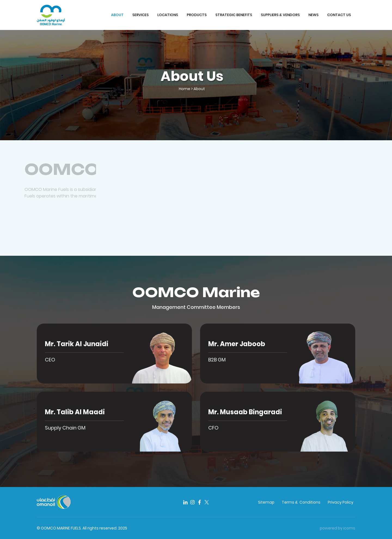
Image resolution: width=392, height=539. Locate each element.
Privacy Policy (341, 502)
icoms (349, 528)
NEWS (313, 15)
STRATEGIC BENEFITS (234, 15)
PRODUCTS (197, 15)
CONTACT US (339, 15)
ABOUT (117, 15)
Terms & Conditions (301, 502)
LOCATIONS (168, 15)
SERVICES (140, 15)
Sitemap (266, 502)
